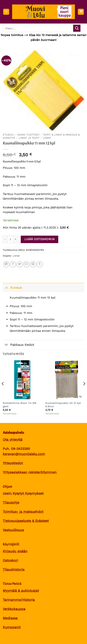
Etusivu (8, 135)
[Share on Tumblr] (40, 264)
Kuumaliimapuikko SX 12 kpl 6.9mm (63, 405)
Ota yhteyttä (13, 440)
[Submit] (77, 28)
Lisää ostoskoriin (40, 239)
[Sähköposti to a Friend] (26, 264)
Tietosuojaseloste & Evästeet (26, 521)
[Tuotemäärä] (10, 239)
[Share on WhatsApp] (6, 264)
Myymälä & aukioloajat (21, 591)
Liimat (47, 138)
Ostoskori (10, 560)
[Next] (84, 391)
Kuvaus (12, 287)
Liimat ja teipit (29, 138)
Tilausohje (11, 502)
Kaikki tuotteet (28, 135)
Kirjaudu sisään (15, 551)
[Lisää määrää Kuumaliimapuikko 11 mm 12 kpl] (15, 239)
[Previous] (3, 391)
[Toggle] (6, 287)
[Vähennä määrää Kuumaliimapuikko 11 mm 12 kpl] (5, 239)
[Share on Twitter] (20, 264)
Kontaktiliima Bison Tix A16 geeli (20, 405)
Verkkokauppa (14, 609)
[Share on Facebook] (13, 264)
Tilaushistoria (14, 569)
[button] (6, 12)
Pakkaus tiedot (18, 345)
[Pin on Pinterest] (33, 264)
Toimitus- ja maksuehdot (23, 512)
